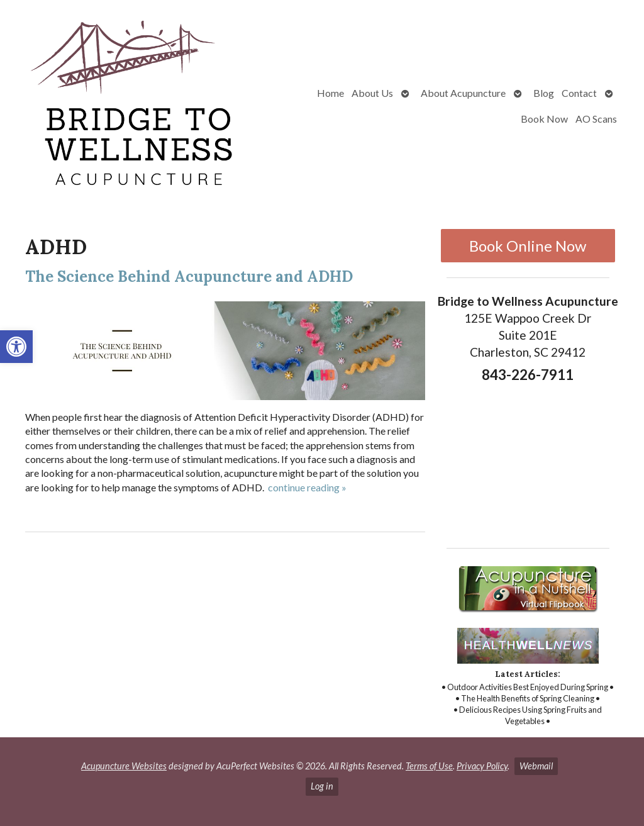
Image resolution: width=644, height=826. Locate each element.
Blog (544, 93)
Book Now (544, 119)
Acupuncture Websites (124, 766)
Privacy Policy (482, 766)
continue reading (307, 487)
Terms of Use (429, 766)
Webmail (536, 766)
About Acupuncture (463, 93)
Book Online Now (528, 246)
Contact (579, 93)
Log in (322, 786)
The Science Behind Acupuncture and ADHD (189, 276)
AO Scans (596, 119)
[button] (16, 347)
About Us (372, 93)
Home (330, 93)
